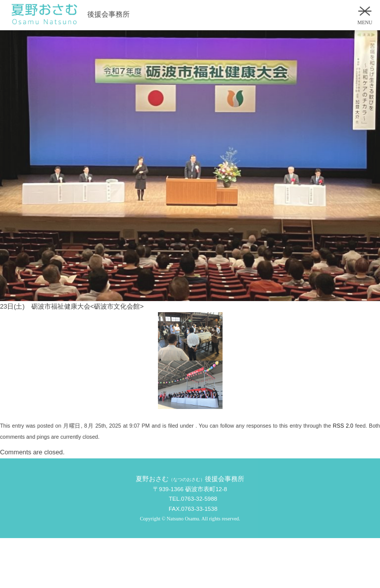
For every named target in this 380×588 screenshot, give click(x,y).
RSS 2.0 (343, 426)
